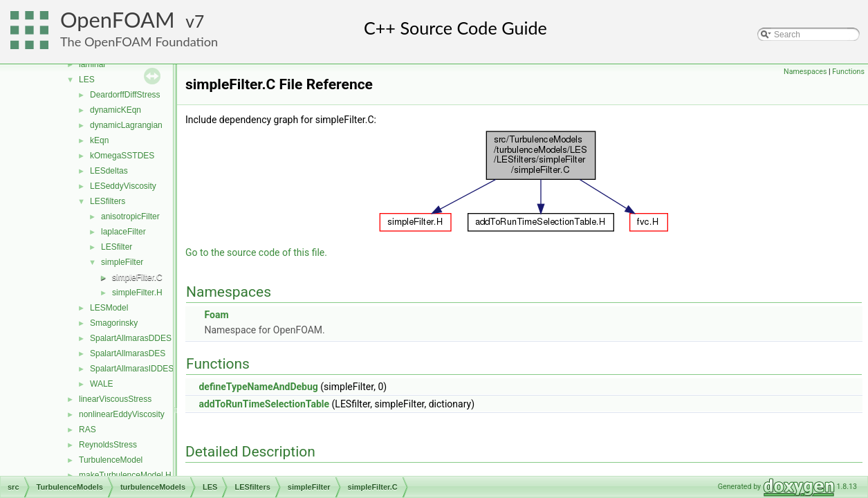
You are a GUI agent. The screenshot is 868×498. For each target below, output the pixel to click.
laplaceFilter (123, 232)
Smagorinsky (114, 323)
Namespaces (805, 72)
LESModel (109, 308)
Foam (216, 315)
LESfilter (117, 247)
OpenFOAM (118, 20)
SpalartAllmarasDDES (131, 338)
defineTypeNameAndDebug (258, 387)
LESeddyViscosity (123, 186)
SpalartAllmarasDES (128, 353)
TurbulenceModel (111, 460)
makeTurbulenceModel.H (125, 475)
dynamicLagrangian (126, 125)
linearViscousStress (115, 399)
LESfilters (108, 201)
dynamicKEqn (116, 110)
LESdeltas (109, 171)
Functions (848, 72)
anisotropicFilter (130, 216)
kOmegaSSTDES (122, 156)
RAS (87, 430)
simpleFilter (122, 262)
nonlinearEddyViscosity (122, 414)
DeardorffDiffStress (125, 95)
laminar (92, 64)
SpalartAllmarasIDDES (132, 369)
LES (87, 80)
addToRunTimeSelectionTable (264, 404)
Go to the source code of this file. (256, 252)
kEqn (99, 140)
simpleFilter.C (137, 277)
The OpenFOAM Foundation (139, 41)
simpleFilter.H (137, 293)
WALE (102, 384)
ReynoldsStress (108, 445)
